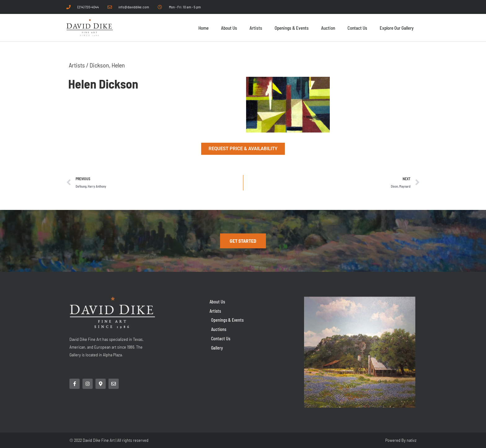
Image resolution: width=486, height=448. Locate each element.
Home (203, 28)
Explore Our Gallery (397, 28)
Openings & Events (292, 28)
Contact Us (357, 28)
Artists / (79, 65)
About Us (229, 28)
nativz (412, 440)
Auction (328, 28)
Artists (256, 28)
